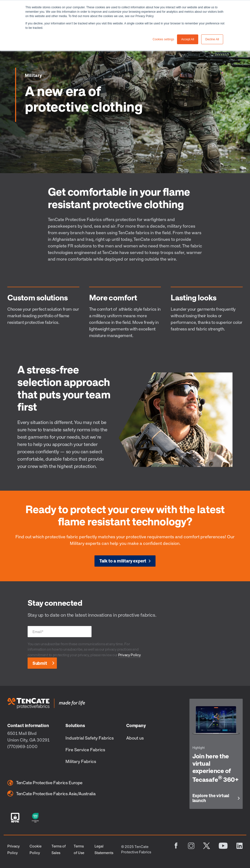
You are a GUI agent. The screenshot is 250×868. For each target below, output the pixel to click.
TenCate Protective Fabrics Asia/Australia (51, 794)
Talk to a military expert (123, 561)
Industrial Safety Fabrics (90, 738)
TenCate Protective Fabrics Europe (45, 783)
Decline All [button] (212, 39)
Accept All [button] (188, 39)
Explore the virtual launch (211, 798)
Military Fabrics (81, 761)
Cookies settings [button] (163, 39)
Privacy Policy (129, 655)
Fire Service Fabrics (85, 750)
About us (135, 738)
